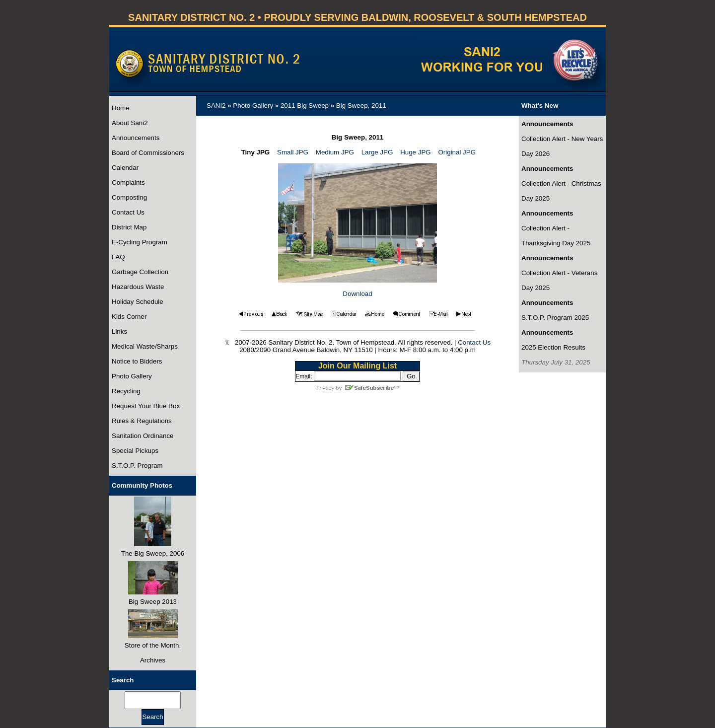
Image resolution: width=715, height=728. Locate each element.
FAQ (118, 257)
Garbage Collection (140, 272)
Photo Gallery (132, 376)
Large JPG (377, 152)
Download (357, 294)
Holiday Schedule (138, 302)
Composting (129, 197)
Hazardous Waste (138, 287)
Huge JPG (416, 152)
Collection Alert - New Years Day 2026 (562, 146)
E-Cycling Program (140, 242)
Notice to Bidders (137, 361)
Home (121, 108)
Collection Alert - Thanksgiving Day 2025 (556, 236)
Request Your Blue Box (146, 406)
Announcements (136, 138)
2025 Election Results (553, 347)
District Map (129, 227)
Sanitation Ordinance (143, 436)
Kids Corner (129, 317)
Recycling (126, 391)
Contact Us (128, 212)
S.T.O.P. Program (137, 466)
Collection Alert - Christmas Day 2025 (561, 191)
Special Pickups (135, 451)
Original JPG (457, 152)
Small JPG (293, 152)
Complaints (128, 182)
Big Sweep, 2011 (361, 106)
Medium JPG (335, 152)
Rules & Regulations (142, 421)
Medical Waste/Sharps (145, 346)
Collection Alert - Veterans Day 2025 (559, 280)
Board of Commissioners (148, 153)
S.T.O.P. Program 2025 (555, 318)
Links (119, 331)
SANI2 (216, 106)
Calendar (125, 168)
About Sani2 (130, 123)
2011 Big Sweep (305, 106)
